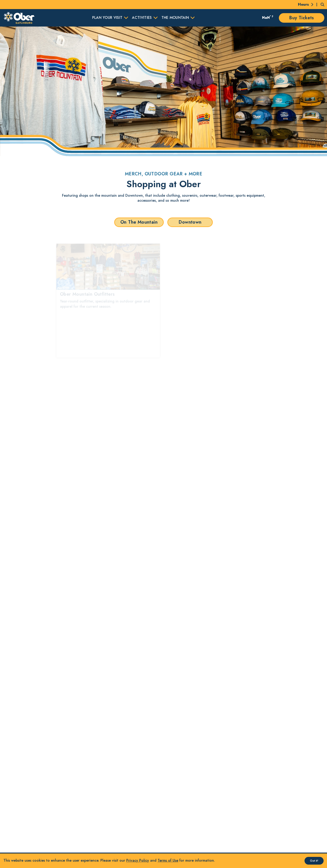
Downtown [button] (190, 222)
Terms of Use (168, 860)
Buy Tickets (301, 18)
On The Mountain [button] (139, 222)
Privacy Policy (138, 860)
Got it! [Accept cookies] (314, 861)
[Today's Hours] (303, 5)
